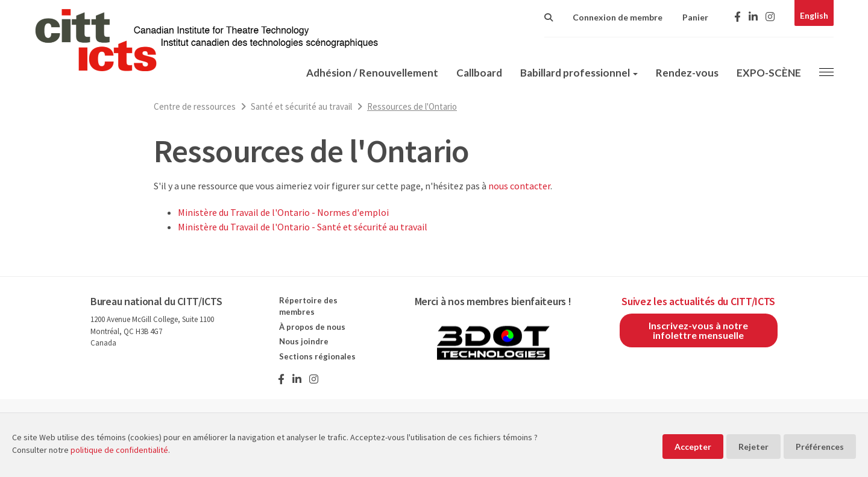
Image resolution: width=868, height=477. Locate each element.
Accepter (693, 447)
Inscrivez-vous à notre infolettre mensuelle (698, 330)
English (814, 15)
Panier (695, 17)
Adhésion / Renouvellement (372, 73)
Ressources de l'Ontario (412, 106)
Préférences (820, 447)
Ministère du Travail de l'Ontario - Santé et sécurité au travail (303, 227)
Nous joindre (304, 341)
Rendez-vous (687, 73)
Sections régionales (317, 356)
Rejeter (753, 447)
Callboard (479, 73)
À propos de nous (312, 327)
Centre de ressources (195, 106)
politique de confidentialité (119, 450)
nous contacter (519, 186)
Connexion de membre (618, 17)
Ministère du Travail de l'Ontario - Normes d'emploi (283, 212)
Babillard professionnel (579, 73)
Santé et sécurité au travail (301, 106)
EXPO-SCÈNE (769, 73)
